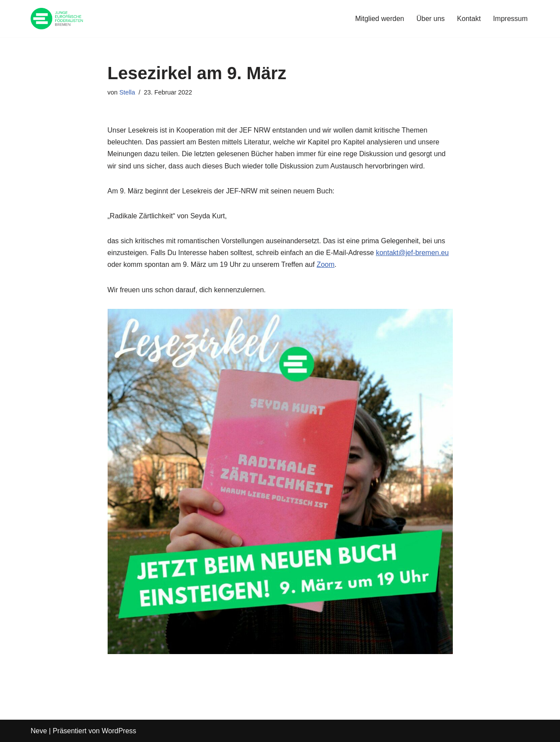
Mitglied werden (380, 19)
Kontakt (469, 19)
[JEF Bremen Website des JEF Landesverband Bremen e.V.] (57, 19)
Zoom (326, 264)
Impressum (510, 19)
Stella (127, 92)
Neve (39, 731)
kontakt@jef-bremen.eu (412, 253)
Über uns (431, 19)
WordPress (119, 731)
